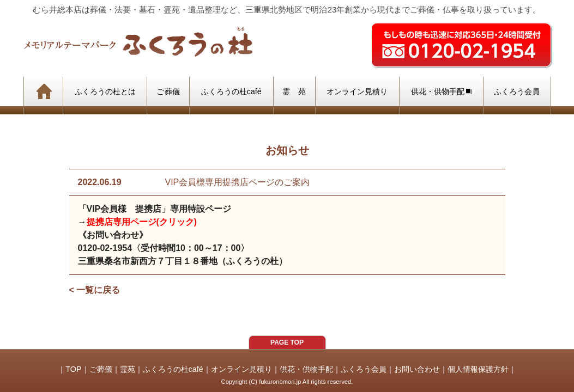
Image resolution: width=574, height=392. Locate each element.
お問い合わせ (417, 369)
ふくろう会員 (364, 369)
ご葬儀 (101, 369)
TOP (73, 369)
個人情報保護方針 (478, 369)
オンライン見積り (241, 369)
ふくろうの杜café (173, 369)
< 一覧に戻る (95, 290)
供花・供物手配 (306, 369)
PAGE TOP (287, 342)
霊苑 (128, 369)
